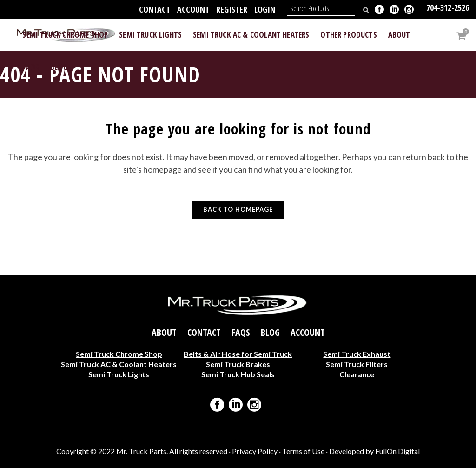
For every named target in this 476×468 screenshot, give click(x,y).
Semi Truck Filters (357, 364)
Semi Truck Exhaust (357, 353)
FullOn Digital (397, 451)
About (164, 332)
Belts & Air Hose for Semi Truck (238, 353)
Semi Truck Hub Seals (238, 374)
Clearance (357, 374)
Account (193, 9)
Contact (155, 9)
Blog (270, 332)
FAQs (241, 332)
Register (232, 9)
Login (265, 9)
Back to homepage (238, 209)
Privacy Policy (255, 451)
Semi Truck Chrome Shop (119, 353)
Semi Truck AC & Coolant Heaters (119, 364)
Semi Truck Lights (119, 374)
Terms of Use (303, 451)
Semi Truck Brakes (238, 364)
